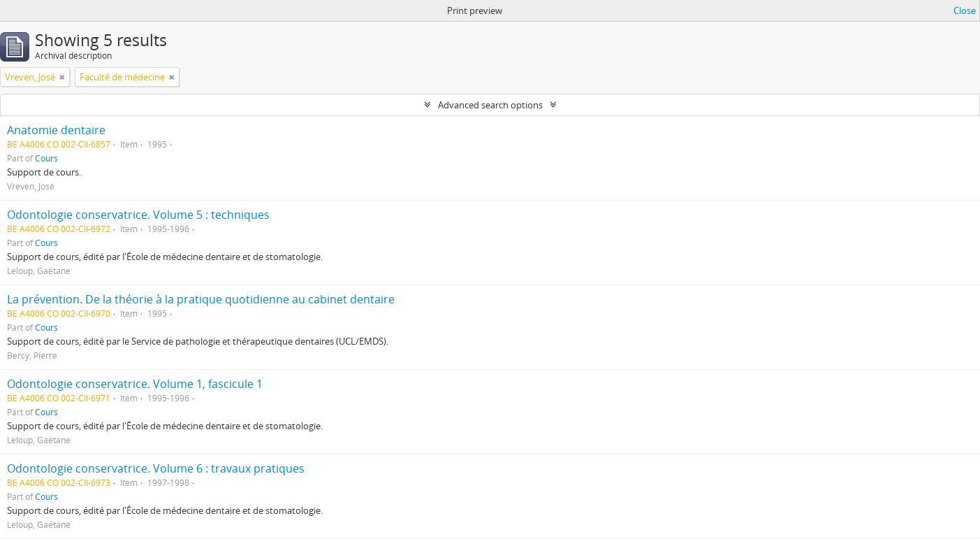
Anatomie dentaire (56, 130)
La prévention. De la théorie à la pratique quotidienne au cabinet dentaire (201, 299)
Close (965, 10)
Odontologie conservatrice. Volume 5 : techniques (138, 215)
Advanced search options (490, 105)
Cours (46, 158)
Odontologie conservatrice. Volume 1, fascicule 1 (135, 384)
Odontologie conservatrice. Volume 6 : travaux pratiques (156, 468)
